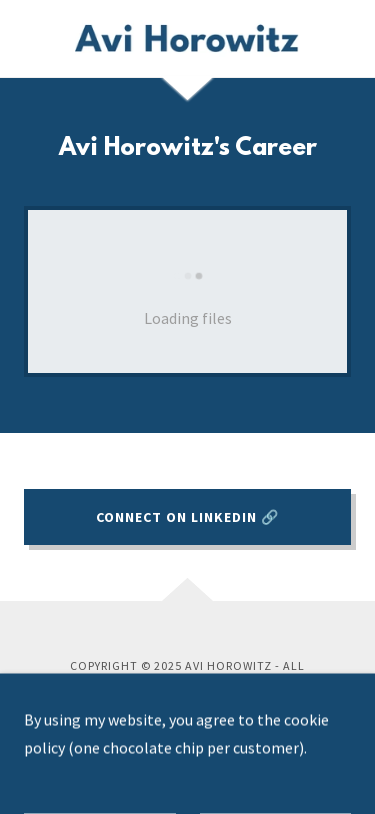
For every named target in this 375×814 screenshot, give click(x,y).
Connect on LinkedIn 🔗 (187, 517)
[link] (187, 38)
